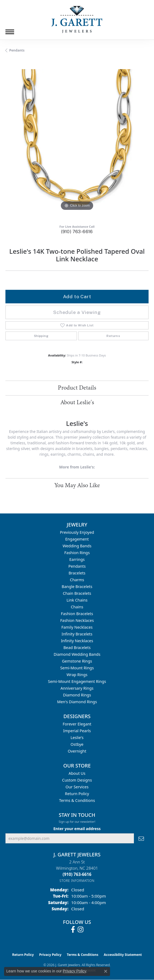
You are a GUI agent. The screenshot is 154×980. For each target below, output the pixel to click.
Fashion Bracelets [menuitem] (77, 614)
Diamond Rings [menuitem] (77, 695)
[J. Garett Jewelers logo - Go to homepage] (77, 20)
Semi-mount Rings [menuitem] (77, 668)
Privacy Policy (50, 955)
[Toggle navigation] (10, 32)
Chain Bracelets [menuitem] (77, 593)
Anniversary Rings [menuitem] (77, 688)
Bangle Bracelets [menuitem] (77, 587)
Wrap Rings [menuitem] (77, 675)
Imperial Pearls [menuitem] (77, 731)
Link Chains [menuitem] (77, 600)
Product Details (77, 388)
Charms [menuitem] (77, 580)
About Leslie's (77, 403)
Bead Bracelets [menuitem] (77, 648)
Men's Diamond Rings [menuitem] (77, 702)
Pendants (17, 50)
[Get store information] (77, 881)
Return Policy (77, 794)
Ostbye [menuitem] (77, 744)
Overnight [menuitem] (77, 751)
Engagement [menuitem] (77, 539)
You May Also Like (77, 486)
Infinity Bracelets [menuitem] (77, 634)
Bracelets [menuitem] (77, 573)
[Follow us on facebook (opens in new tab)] (73, 930)
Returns (113, 336)
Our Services (77, 787)
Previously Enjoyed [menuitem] (77, 532)
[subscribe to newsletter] (141, 838)
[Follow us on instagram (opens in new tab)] (81, 930)
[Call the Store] (77, 874)
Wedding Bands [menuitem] (77, 546)
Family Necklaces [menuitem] (77, 627)
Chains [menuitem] (77, 607)
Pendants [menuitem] (77, 566)
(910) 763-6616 (77, 232)
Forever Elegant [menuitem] (77, 724)
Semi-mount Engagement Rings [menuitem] (77, 681)
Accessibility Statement (123, 955)
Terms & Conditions (77, 800)
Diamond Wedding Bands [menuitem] (77, 654)
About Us (77, 773)
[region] (77, 141)
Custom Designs (77, 780)
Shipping (41, 336)
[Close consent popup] (106, 971)
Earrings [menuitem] (77, 559)
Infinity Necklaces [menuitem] (77, 641)
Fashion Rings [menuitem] (77, 553)
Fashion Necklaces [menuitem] (77, 620)
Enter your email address (77, 829)
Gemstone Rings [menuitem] (77, 661)
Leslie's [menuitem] (77, 738)
